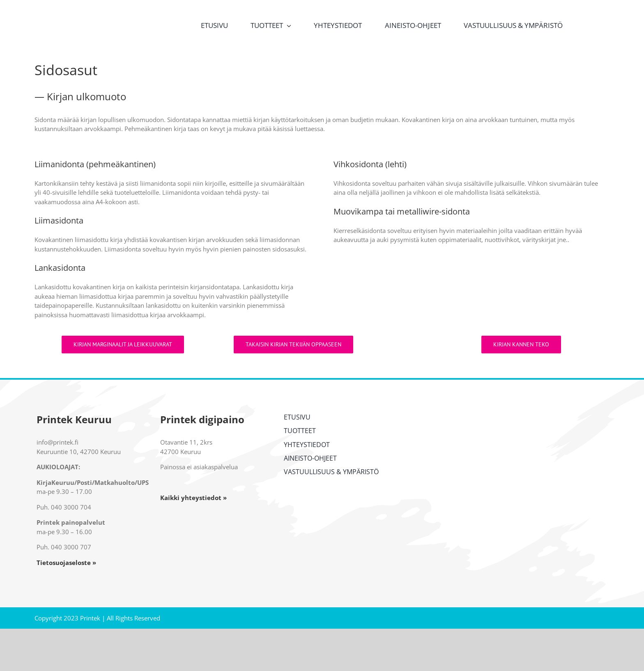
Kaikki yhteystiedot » (193, 498)
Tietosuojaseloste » (66, 563)
